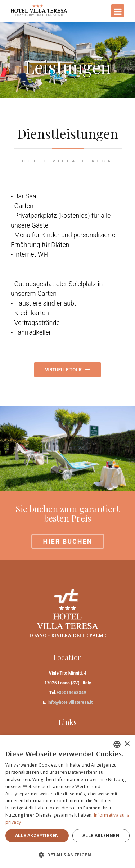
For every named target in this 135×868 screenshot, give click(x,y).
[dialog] (67, 802)
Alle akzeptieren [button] (37, 835)
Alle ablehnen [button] (101, 835)
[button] (67, 855)
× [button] (127, 744)
